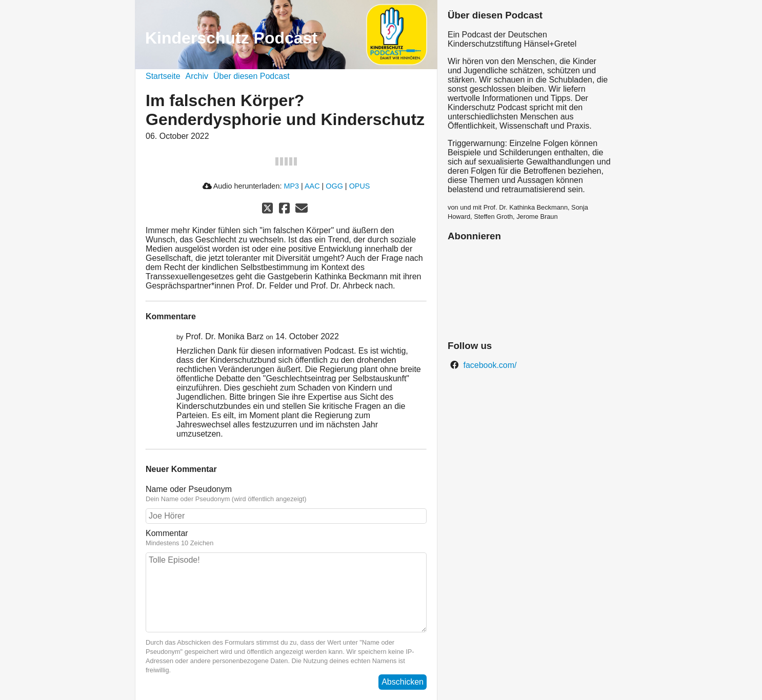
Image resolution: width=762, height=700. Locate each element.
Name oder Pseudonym (189, 489)
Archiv (197, 76)
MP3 (291, 186)
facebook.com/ (489, 365)
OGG (334, 186)
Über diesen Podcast (252, 76)
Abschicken (403, 682)
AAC (312, 186)
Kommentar (167, 533)
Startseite (163, 76)
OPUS (360, 186)
